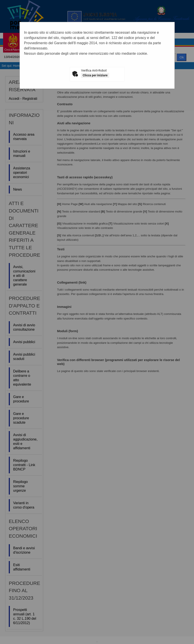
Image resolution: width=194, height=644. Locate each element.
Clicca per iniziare (95, 75)
